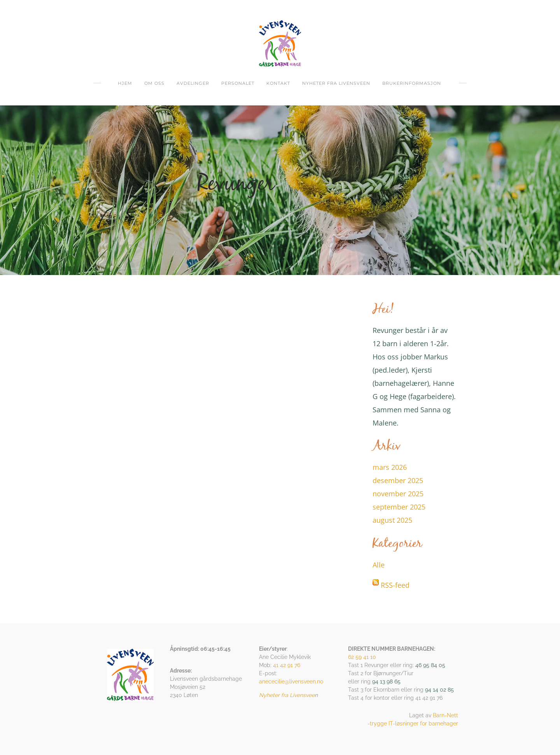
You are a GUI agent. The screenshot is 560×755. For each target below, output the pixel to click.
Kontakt (278, 83)
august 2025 (392, 520)
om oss (154, 83)
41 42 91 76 (287, 665)
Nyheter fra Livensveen (336, 83)
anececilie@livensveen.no (291, 681)
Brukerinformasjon (412, 83)
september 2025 (399, 507)
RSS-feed (395, 585)
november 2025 (398, 494)
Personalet (238, 83)
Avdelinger (193, 83)
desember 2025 (398, 480)
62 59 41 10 (362, 657)
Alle (379, 565)
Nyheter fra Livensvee (287, 695)
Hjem (125, 83)
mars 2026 (390, 467)
